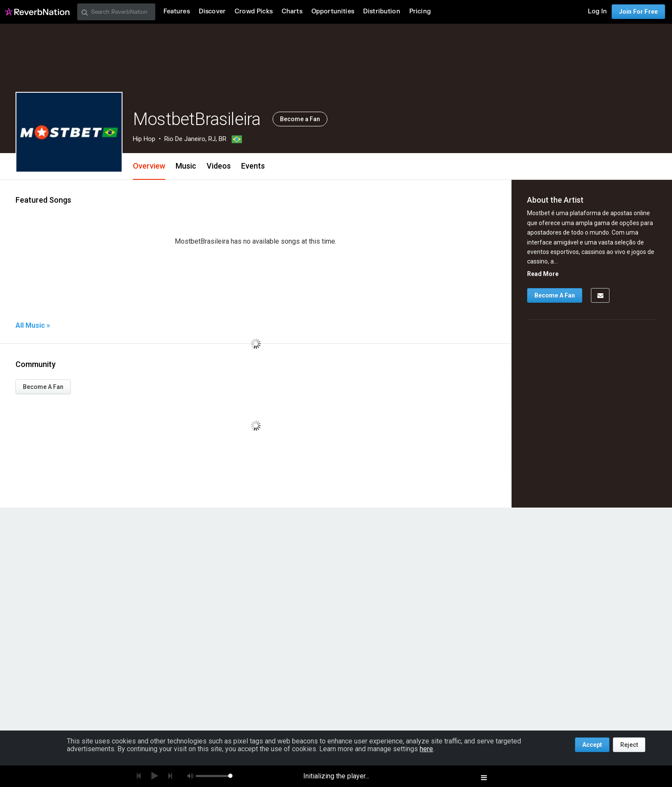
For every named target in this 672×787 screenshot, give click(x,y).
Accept (592, 745)
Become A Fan (43, 387)
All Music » (33, 326)
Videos (219, 166)
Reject (629, 745)
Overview (149, 166)
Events (253, 166)
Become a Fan (300, 119)
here (426, 749)
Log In (597, 11)
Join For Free (638, 12)
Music (186, 166)
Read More (543, 274)
